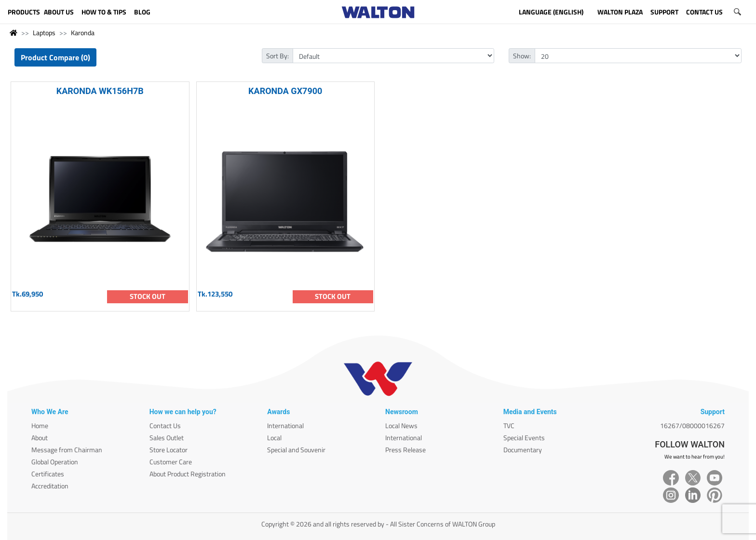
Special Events (524, 438)
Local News (401, 425)
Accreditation (50, 486)
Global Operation (55, 462)
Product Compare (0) (55, 57)
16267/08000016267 (692, 425)
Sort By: (277, 56)
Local (274, 438)
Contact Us (165, 425)
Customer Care (171, 462)
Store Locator (169, 450)
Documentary (523, 450)
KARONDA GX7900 (285, 91)
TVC (509, 425)
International (285, 425)
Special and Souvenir (296, 450)
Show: (522, 56)
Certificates (48, 474)
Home (40, 425)
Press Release (405, 450)
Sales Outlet (167, 438)
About (40, 438)
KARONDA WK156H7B (100, 91)
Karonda (83, 33)
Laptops (44, 33)
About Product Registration (188, 474)
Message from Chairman (67, 450)
